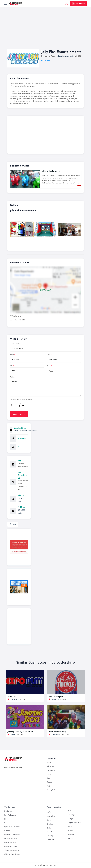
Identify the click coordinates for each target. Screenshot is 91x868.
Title (11, 366)
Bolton (49, 820)
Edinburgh (71, 815)
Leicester (61, 56)
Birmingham (51, 816)
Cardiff (49, 832)
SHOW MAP (46, 290)
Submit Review (19, 414)
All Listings (50, 766)
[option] (46, 229)
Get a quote (51, 770)
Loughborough (56, 734)
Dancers (7, 831)
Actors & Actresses (11, 838)
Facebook (22, 439)
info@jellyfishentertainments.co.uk (25, 431)
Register (50, 782)
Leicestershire (70, 56)
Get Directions (22, 475)
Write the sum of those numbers (21, 400)
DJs (5, 819)
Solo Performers (10, 815)
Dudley (70, 811)
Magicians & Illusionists (12, 835)
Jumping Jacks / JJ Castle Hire (20, 732)
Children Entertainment (12, 854)
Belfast (49, 812)
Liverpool (71, 834)
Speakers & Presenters (12, 827)
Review (12, 377)
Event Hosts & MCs (11, 842)
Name (12, 355)
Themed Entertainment (12, 850)
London (70, 838)
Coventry (50, 836)
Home (49, 762)
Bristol (49, 828)
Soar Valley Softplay (58, 732)
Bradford (50, 824)
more (79, 186)
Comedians (8, 823)
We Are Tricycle (56, 696)
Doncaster (50, 840)
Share (13, 524)
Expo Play (12, 696)
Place (49, 366)
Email (49, 355)
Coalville (13, 734)
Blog (49, 778)
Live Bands (8, 811)
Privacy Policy (52, 790)
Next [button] (77, 229)
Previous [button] (14, 229)
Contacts (50, 774)
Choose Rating (15, 343)
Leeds (70, 826)
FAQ (49, 786)
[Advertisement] (45, 31)
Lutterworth (14, 699)
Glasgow (71, 819)
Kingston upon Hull (74, 823)
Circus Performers (11, 846)
